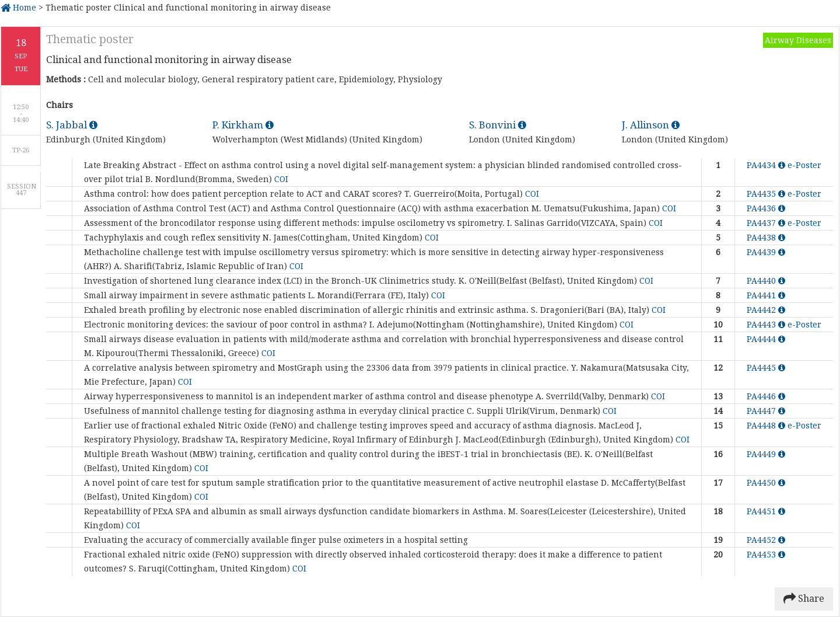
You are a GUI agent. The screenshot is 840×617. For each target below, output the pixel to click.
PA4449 (766, 454)
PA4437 (767, 223)
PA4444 (766, 339)
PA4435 (767, 194)
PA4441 (766, 295)
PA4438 (766, 238)
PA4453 (766, 555)
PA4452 (766, 540)
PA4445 (766, 368)
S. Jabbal (72, 125)
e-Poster (804, 165)
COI (281, 179)
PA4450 (766, 483)
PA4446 (766, 396)
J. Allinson (651, 125)
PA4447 (766, 411)
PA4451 (766, 511)
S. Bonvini (498, 125)
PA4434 (767, 165)
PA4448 (767, 426)
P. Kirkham (243, 125)
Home (18, 8)
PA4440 (766, 281)
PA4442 (766, 310)
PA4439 (766, 252)
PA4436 (766, 208)
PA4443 (767, 325)
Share (804, 599)
